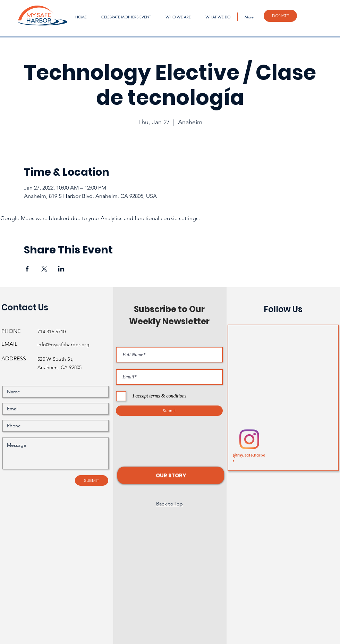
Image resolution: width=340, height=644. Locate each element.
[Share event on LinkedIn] (61, 269)
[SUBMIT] (92, 480)
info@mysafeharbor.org (63, 344)
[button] (171, 475)
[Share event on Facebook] (27, 269)
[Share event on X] (44, 269)
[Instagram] (249, 439)
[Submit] (169, 411)
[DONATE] (280, 16)
